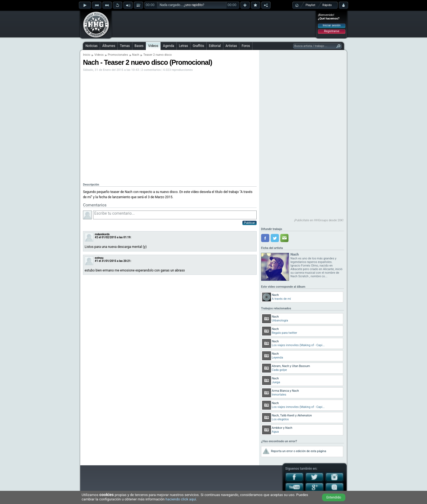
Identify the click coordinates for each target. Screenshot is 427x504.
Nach (136, 55)
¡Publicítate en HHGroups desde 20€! (319, 220)
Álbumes (109, 46)
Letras (183, 46)
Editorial (215, 46)
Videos (153, 46)
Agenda (169, 46)
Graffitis (198, 46)
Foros (246, 46)
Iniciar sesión (332, 25)
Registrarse (332, 31)
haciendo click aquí (181, 499)
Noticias (92, 46)
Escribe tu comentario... (175, 215)
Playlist (310, 5)
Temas (125, 46)
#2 (96, 237)
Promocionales (118, 55)
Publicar (249, 223)
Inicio (87, 55)
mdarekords (102, 234)
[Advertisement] (214, 24)
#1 (96, 261)
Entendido (334, 497)
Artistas (231, 46)
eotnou (99, 258)
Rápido (327, 5)
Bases (139, 46)
